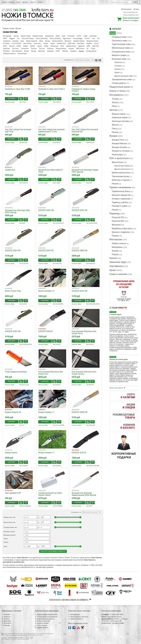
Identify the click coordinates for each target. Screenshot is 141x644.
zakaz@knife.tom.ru (28, 567)
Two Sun (42, 49)
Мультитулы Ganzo (122, 166)
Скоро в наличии (118, 274)
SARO (19, 46)
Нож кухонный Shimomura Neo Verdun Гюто (51, 373)
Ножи (113, 33)
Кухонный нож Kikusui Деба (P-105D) (51, 171)
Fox (18, 39)
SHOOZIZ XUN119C (46, 251)
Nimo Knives (28, 44)
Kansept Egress (11, 453)
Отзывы (40, 2)
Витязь (27, 51)
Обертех (65, 51)
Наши (118, 308)
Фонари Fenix (118, 140)
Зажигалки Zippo (118, 262)
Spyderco (81, 46)
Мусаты (115, 125)
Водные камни (119, 114)
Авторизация (74, 614)
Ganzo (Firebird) (55, 39)
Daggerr (12, 39)
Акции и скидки (42, 623)
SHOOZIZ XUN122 (45, 331)
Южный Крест (22, 54)
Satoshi (32, 46)
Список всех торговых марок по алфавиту (70, 600)
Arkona (16, 36)
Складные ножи (119, 37)
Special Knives (71, 46)
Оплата (18, 2)
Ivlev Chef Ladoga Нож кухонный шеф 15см (18, 131)
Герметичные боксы (121, 191)
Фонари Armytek (119, 147)
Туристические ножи (121, 44)
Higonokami (67, 39)
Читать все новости (118, 388)
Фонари (113, 136)
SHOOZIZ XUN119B (13, 251)
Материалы (117, 247)
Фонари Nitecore (120, 143)
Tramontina (25, 49)
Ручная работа (119, 83)
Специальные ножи (121, 52)
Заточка (114, 110)
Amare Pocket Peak (13, 291)
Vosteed (71, 49)
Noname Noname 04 (13, 412)
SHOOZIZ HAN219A (80, 251)
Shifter (46, 46)
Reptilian (89, 44)
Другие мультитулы (122, 169)
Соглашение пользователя (46, 617)
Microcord (116, 225)
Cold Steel (93, 36)
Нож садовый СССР (13, 493)
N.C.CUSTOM (16, 44)
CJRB (85, 36)
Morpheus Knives (92, 41)
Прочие (18, 28)
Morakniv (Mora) (79, 41)
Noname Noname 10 (46, 291)
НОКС (58, 51)
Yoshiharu (6, 51)
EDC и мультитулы (119, 158)
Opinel (117, 73)
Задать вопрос (41, 627)
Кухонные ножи (119, 59)
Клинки (115, 251)
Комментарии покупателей (46, 614)
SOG (62, 46)
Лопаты (115, 102)
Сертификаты (117, 266)
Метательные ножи (121, 48)
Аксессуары (117, 155)
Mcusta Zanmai (57, 41)
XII (88, 49)
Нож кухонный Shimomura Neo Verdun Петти (84, 332)
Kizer (22, 41)
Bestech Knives (38, 36)
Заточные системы (121, 121)
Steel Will (95, 46)
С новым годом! (115, 314)
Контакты (33, 2)
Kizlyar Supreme (32, 41)
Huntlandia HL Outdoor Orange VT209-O (83, 90)
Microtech (68, 41)
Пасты (115, 129)
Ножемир (50, 51)
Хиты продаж (41, 625)
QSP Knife (71, 44)
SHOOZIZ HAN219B (80, 412)
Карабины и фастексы (122, 228)
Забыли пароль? (76, 619)
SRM (88, 46)
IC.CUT (87, 39)
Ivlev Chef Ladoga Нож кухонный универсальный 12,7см (51, 131)
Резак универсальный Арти (16, 372)
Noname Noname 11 (46, 412)
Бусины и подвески (121, 232)
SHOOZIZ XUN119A (46, 210)
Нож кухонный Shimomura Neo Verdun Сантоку (84, 373)
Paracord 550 (118, 221)
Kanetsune (7, 41)
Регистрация (126, 9)
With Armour (80, 49)
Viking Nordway (61, 49)
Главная (4, 2)
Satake (25, 46)
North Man (37, 44)
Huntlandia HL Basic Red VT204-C (52, 89)
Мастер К (41, 51)
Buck (64, 36)
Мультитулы (118, 162)
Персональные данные (45, 619)
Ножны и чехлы (117, 91)
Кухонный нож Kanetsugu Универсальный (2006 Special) (84, 494)
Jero (94, 39)
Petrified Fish (61, 44)
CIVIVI (79, 36)
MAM (41, 41)
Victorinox (118, 62)
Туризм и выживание (120, 187)
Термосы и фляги (120, 202)
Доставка (25, 2)
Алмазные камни (120, 118)
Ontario (46, 44)
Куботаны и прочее (121, 180)
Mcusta (48, 41)
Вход (136, 9)
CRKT (5, 39)
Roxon (97, 44)
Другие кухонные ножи (124, 76)
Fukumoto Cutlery (28, 39)
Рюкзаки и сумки (120, 206)
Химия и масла (119, 243)
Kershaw (15, 41)
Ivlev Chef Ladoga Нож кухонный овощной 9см (85, 131)
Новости (11, 2)
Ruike (5, 46)
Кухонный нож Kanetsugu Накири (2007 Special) (85, 171)
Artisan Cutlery (26, 36)
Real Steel (81, 44)
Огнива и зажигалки (121, 199)
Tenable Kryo (10, 170)
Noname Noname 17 (46, 453)
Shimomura (54, 46)
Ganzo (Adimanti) (42, 39)
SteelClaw (7, 49)
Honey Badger (78, 39)
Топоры (115, 99)
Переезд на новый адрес (119, 359)
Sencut (40, 46)
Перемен (73, 51)
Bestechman (49, 36)
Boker (58, 36)
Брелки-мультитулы (121, 173)
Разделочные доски (120, 87)
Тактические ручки (121, 176)
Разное (115, 132)
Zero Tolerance (17, 51)
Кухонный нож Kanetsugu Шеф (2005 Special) (17, 211)
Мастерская (116, 239)
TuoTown (118, 66)
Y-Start (93, 49)
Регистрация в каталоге (78, 617)
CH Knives (71, 36)
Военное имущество (121, 195)
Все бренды (7, 36)
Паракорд (114, 213)
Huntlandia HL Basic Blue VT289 (17, 89)
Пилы (114, 106)
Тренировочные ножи (122, 79)
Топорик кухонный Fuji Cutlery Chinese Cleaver (50, 494)
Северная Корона (9, 54)
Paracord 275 (118, 217)
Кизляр (34, 51)
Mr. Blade (6, 44)
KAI (98, 39)
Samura (117, 69)
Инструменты (116, 95)
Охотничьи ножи (120, 41)
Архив (113, 270)
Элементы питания (121, 151)
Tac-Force (15, 49)
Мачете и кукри (119, 55)
